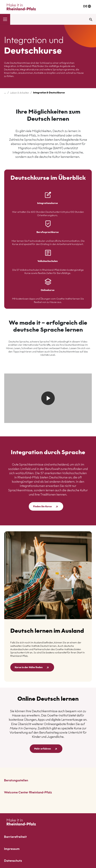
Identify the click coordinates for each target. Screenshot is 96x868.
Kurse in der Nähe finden (32, 668)
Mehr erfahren (46, 749)
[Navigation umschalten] (5, 19)
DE (87, 6)
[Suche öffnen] (91, 19)
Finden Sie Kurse (46, 507)
